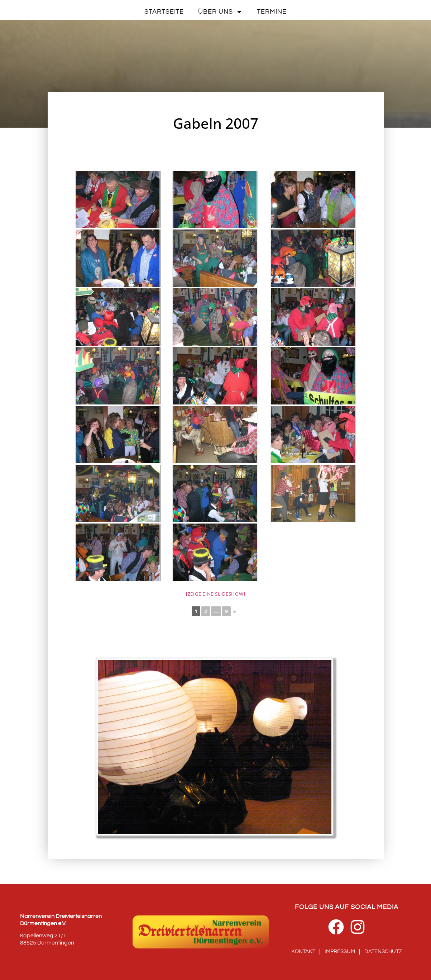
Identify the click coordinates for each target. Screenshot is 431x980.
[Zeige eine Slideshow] (216, 594)
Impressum (340, 951)
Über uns (220, 12)
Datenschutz (383, 951)
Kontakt (303, 951)
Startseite (164, 12)
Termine (272, 12)
